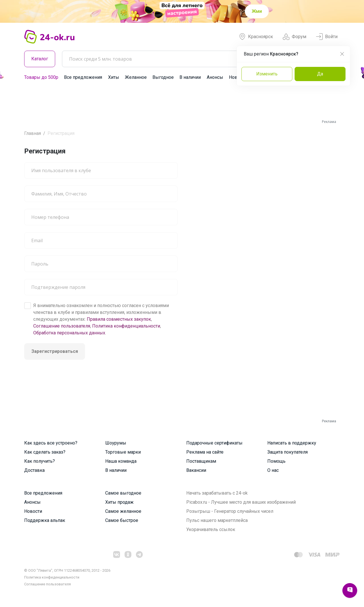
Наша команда (121, 461)
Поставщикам (201, 461)
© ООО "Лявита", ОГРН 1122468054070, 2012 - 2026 (67, 570)
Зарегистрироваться (55, 351)
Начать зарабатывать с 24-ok (217, 493)
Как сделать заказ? (45, 452)
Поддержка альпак (45, 520)
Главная (33, 133)
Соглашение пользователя (62, 326)
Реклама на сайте (205, 452)
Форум (294, 37)
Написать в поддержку (292, 443)
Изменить (267, 74)
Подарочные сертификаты (214, 443)
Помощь (276, 461)
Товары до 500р (41, 77)
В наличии (190, 77)
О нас (273, 470)
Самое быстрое (122, 520)
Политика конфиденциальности (126, 326)
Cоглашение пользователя (47, 584)
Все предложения (83, 77)
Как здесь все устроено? (51, 443)
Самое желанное (123, 511)
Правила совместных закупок (119, 319)
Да (320, 74)
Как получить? (40, 461)
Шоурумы (116, 443)
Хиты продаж (119, 502)
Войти (327, 37)
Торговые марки (123, 452)
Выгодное (163, 77)
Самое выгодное (123, 493)
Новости (33, 511)
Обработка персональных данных (69, 333)
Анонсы (215, 77)
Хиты (114, 77)
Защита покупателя (288, 452)
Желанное (136, 77)
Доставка (34, 470)
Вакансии (196, 470)
